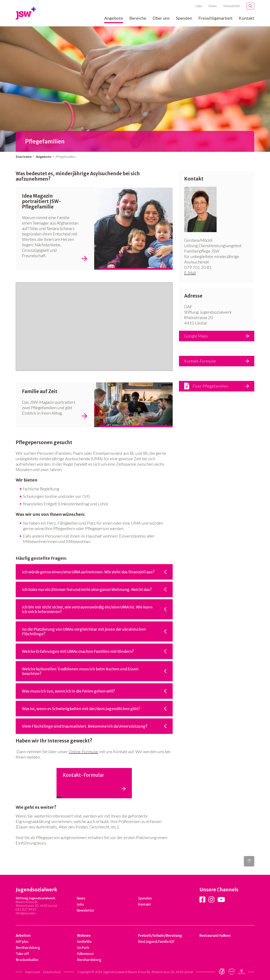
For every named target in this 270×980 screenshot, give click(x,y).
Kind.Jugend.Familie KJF (156, 942)
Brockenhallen (27, 960)
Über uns (161, 18)
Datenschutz (52, 972)
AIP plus (22, 942)
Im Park (83, 948)
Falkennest (85, 954)
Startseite (24, 157)
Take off (22, 954)
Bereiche (138, 18)
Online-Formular (84, 751)
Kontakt (247, 18)
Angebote (114, 18)
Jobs (199, 6)
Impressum (33, 972)
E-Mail (190, 273)
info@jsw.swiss (26, 913)
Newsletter (232, 6)
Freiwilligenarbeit (215, 18)
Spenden (184, 18)
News (213, 6)
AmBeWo (84, 942)
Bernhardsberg (28, 948)
